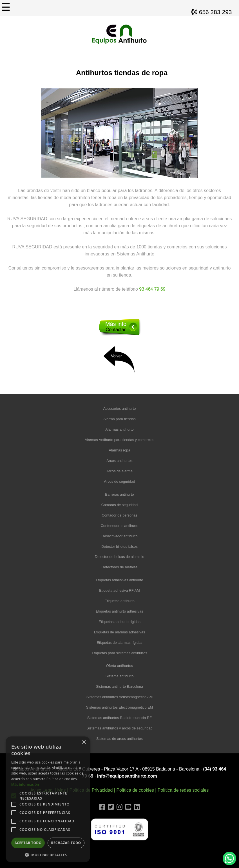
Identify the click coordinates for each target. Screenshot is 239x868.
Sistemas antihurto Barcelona (119, 686)
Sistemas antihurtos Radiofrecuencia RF (119, 718)
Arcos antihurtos (119, 461)
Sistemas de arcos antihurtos (119, 739)
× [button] (84, 743)
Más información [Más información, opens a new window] (25, 784)
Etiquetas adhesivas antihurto (120, 580)
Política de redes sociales (183, 790)
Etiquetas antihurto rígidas (119, 622)
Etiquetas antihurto (119, 601)
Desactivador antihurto (119, 536)
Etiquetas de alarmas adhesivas (119, 632)
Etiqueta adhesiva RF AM (119, 590)
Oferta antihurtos (119, 666)
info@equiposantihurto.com (127, 776)
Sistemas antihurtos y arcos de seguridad (119, 728)
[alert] (48, 799)
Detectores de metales (119, 567)
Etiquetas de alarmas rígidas (119, 643)
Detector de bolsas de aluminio (120, 557)
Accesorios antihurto (120, 409)
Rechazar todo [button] (66, 843)
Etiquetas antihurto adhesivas (120, 611)
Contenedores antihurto (120, 526)
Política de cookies (135, 790)
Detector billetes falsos (119, 547)
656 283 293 (212, 12)
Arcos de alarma (119, 471)
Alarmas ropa (119, 450)
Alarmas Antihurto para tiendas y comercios (119, 440)
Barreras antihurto (119, 494)
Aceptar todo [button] (28, 843)
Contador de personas (119, 515)
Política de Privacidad (91, 790)
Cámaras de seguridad (119, 505)
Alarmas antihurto (119, 429)
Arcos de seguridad (119, 481)
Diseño (119, 850)
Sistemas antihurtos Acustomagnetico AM (119, 697)
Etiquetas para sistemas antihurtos (119, 653)
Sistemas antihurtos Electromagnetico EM (120, 707)
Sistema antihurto (120, 676)
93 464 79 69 (152, 289)
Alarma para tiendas (119, 419)
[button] (48, 854)
